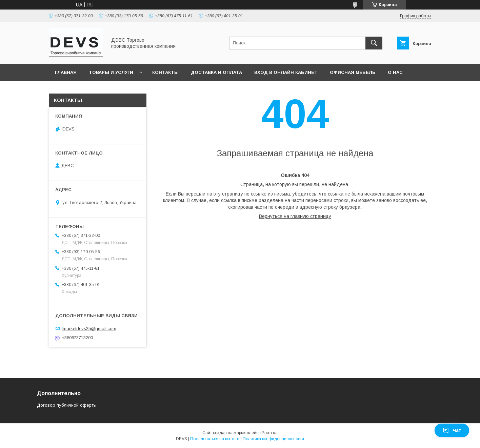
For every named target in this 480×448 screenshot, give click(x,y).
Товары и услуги (111, 72)
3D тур (63, 90)
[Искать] (374, 43)
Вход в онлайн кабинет (286, 72)
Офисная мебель (353, 72)
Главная (66, 72)
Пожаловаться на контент (215, 439)
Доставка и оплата (216, 72)
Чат (452, 430)
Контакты (165, 72)
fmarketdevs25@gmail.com (89, 328)
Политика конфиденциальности (273, 439)
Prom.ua (270, 433)
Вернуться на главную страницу (295, 216)
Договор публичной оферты (67, 405)
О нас (395, 72)
